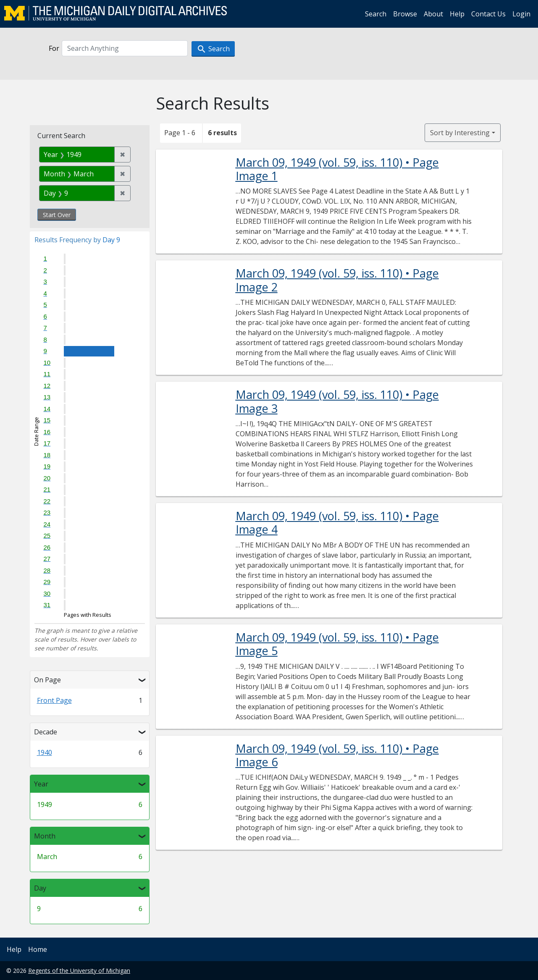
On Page (47, 680)
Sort (460, 133)
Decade (46, 732)
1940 (45, 752)
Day (40, 888)
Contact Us (488, 14)
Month (45, 836)
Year (41, 784)
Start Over (57, 215)
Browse (405, 14)
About (433, 14)
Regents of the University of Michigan (79, 971)
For (54, 48)
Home (38, 949)
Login (521, 14)
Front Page (54, 700)
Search (376, 14)
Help (457, 14)
